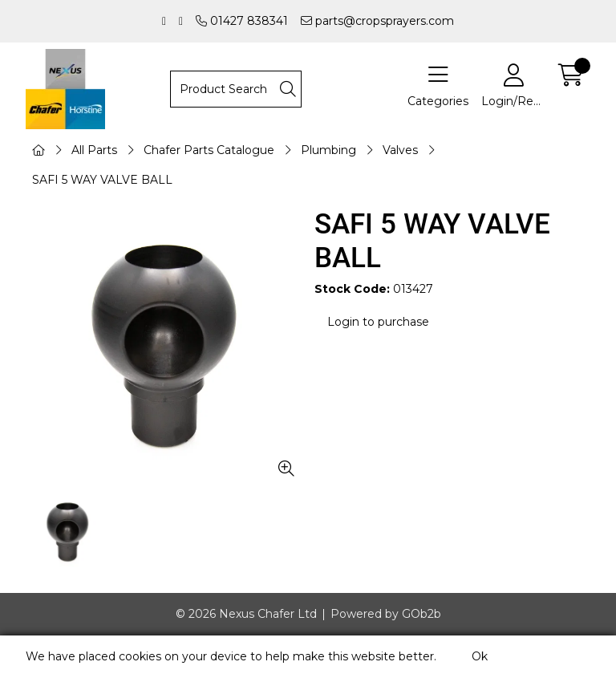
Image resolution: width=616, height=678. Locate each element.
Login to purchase (378, 322)
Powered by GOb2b (386, 614)
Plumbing (328, 150)
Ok (480, 656)
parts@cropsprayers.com (377, 21)
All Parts (94, 150)
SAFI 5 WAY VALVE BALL (102, 180)
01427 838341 (242, 21)
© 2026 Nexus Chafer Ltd (246, 614)
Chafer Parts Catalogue (209, 150)
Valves (400, 150)
